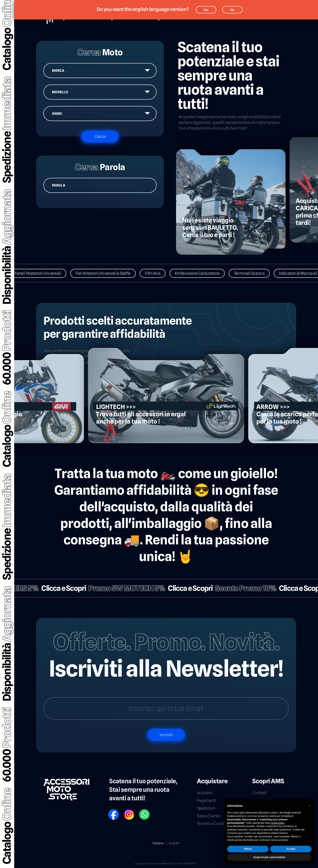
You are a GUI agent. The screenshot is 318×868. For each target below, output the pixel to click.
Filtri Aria (158, 273)
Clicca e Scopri (58, 588)
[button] (309, 806)
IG (125, 811)
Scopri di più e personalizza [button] (269, 857)
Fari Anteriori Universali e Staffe (109, 273)
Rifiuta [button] (248, 849)
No (232, 10)
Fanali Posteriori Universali (44, 273)
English (174, 843)
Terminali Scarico (255, 273)
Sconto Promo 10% (240, 588)
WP (141, 811)
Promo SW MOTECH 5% (121, 588)
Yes (206, 10)
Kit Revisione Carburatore (203, 273)
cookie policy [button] (277, 823)
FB (110, 811)
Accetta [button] (291, 849)
